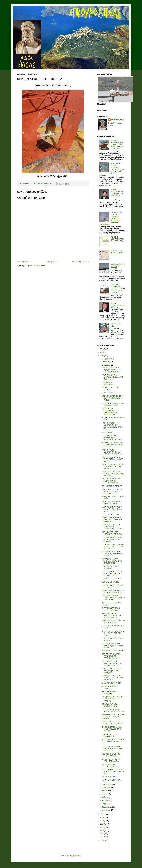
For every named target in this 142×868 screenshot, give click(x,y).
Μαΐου (104, 797)
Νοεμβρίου (106, 362)
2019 (102, 821)
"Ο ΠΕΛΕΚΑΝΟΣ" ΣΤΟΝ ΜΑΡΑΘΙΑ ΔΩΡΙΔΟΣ (111, 609)
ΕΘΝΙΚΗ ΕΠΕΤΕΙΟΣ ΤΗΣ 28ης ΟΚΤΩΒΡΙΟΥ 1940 (113, 404)
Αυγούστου (106, 788)
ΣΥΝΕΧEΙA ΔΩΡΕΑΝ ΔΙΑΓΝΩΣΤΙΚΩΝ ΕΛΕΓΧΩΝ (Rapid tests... (113, 377)
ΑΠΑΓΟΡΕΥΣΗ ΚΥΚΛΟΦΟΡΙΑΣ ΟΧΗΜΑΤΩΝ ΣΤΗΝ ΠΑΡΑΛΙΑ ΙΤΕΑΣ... (110, 412)
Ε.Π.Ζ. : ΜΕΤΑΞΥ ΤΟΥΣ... (111, 514)
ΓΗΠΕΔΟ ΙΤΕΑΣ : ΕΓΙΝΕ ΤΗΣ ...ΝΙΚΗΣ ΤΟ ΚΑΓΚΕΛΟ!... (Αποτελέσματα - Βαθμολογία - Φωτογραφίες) (112, 218)
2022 (102, 356)
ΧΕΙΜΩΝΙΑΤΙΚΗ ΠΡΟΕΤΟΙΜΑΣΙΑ (109, 383)
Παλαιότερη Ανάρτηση (80, 262)
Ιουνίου (105, 794)
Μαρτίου (105, 804)
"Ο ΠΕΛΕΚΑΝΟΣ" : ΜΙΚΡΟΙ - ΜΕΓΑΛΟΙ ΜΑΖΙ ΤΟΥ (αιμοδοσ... (112, 539)
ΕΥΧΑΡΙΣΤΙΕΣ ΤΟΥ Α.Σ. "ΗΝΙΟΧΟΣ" (110, 567)
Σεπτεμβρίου (107, 784)
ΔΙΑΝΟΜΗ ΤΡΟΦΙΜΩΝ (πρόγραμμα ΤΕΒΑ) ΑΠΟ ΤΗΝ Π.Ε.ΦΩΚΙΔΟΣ (112, 370)
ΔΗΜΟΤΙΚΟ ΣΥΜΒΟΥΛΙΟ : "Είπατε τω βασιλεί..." (111, 503)
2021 (102, 814)
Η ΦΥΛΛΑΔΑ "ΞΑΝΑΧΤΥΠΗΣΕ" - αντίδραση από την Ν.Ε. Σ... (113, 742)
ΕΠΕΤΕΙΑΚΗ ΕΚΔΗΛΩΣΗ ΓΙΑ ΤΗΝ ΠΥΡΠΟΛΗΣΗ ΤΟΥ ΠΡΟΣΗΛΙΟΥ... (112, 466)
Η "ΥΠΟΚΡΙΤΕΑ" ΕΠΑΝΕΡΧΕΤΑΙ (117, 252)
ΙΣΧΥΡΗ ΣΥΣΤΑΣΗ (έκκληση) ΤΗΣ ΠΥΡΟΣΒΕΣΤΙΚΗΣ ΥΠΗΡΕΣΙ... (112, 729)
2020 (102, 818)
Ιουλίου (105, 791)
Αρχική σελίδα (52, 262)
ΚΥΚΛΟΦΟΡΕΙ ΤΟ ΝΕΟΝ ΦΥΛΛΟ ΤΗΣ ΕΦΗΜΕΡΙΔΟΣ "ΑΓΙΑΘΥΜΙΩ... (113, 474)
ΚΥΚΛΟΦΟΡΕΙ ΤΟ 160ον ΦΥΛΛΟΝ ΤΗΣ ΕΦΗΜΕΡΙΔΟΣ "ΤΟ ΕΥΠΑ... (113, 527)
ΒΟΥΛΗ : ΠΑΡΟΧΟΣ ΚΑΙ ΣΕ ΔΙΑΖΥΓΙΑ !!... (118, 305)
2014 (102, 837)
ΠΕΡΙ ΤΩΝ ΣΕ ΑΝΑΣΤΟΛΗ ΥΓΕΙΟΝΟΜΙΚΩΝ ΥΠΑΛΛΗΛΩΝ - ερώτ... (111, 656)
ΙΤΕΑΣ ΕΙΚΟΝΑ (107, 432)
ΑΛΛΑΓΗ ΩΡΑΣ (107, 393)
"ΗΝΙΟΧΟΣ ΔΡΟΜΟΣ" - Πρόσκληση (110, 693)
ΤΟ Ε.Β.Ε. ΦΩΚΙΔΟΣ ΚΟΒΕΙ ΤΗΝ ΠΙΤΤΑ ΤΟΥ (117, 239)
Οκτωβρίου (106, 365)
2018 (102, 824)
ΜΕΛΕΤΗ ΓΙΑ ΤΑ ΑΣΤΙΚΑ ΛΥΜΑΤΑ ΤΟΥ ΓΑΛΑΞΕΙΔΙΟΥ (113, 710)
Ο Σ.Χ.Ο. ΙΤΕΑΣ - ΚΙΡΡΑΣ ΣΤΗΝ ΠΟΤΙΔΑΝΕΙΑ (111, 760)
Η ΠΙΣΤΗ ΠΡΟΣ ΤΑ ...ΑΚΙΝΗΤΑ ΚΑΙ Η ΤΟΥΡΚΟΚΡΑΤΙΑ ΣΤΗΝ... (113, 633)
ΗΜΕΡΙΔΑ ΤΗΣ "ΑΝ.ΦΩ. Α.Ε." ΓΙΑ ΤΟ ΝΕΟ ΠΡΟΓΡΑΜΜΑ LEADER (113, 445)
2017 (102, 827)
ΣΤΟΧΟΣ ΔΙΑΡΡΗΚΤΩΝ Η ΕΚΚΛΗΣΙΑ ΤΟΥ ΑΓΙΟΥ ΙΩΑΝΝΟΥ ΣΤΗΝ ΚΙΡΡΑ (117, 145)
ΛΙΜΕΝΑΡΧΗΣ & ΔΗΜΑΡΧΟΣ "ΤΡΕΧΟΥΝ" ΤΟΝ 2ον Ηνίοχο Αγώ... (113, 699)
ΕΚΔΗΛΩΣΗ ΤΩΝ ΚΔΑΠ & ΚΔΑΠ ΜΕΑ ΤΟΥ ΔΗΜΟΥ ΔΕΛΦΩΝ (112, 520)
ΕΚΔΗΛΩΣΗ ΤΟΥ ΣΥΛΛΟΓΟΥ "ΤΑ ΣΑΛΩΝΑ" (113, 586)
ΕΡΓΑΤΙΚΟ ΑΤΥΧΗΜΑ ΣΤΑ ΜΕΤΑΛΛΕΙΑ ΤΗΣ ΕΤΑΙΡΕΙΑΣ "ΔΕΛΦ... (111, 481)
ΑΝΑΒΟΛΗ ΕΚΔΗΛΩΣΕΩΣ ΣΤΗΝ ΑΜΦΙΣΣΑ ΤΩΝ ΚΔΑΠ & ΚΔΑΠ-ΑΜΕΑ (113, 598)
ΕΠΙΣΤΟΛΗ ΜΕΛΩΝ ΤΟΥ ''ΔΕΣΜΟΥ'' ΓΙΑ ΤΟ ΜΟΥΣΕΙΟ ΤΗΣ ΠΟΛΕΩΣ (118, 289)
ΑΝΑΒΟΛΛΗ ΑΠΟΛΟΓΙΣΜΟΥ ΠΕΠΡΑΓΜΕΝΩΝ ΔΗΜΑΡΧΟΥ (117, 193)
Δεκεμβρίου (106, 359)
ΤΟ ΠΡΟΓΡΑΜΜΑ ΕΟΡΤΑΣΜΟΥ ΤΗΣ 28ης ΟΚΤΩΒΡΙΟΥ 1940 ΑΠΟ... (112, 452)
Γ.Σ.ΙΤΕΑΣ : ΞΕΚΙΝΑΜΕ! (110, 582)
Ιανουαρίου (106, 810)
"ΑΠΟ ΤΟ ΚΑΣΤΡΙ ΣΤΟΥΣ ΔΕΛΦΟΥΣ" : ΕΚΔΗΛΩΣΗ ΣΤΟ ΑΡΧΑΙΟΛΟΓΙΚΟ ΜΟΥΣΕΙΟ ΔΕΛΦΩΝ (112, 169)
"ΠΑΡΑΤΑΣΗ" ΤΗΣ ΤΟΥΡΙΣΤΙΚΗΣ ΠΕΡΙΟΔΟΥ (112, 723)
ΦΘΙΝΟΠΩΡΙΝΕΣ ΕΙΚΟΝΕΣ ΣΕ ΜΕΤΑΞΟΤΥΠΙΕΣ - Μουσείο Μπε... (113, 772)
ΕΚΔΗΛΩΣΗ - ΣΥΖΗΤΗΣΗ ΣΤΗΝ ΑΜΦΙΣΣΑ (111, 755)
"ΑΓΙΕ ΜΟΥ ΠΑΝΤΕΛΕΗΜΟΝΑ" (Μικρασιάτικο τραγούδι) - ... (113, 592)
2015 (102, 834)
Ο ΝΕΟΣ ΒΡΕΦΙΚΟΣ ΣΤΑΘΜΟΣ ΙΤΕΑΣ (109, 705)
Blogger (78, 856)
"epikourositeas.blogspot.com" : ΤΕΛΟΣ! (118, 266)
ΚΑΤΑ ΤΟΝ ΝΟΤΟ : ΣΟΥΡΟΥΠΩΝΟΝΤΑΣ (111, 765)
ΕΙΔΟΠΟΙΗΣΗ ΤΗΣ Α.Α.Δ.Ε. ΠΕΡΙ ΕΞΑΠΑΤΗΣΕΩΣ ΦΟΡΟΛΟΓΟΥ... (112, 574)
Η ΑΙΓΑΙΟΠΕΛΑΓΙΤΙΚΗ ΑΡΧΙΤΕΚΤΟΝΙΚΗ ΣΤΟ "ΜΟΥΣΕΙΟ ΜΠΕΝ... (111, 615)
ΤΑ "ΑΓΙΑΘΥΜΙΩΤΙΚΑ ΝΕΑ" (112, 683)
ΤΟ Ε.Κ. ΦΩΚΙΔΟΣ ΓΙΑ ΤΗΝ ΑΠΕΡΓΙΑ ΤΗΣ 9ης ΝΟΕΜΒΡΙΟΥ (112, 491)
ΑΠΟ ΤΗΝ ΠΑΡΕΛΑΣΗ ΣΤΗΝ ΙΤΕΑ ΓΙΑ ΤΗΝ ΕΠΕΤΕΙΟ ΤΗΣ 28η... (112, 398)
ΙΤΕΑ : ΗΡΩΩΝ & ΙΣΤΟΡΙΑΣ (112, 486)
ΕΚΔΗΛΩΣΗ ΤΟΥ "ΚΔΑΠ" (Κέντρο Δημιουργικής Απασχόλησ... (111, 671)
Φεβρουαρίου (107, 807)
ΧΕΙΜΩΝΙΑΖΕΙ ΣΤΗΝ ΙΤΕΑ (111, 579)
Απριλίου (105, 800)
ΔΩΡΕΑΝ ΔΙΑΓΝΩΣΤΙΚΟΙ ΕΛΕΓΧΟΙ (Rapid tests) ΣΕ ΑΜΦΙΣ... (112, 459)
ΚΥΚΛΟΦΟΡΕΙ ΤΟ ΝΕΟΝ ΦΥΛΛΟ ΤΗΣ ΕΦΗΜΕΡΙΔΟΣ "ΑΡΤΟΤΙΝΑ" (113, 678)
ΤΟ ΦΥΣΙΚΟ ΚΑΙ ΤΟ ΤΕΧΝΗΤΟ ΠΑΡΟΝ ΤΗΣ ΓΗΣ (113, 622)
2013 (102, 840)
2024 (102, 349)
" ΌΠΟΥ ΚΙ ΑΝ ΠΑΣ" (109, 777)
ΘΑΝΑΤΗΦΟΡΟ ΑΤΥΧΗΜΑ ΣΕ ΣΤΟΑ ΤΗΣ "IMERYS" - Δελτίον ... (113, 717)
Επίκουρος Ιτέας (118, 120)
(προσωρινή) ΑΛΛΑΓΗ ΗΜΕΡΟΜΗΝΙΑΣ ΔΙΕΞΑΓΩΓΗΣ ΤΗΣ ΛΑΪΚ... (112, 437)
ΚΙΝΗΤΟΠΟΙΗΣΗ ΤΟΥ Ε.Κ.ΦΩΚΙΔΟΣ (110, 735)
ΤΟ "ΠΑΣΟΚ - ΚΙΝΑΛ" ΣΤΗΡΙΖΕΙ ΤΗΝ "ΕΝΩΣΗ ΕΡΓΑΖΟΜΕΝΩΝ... (112, 561)
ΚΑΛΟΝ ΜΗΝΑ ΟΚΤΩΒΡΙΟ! (112, 780)
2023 (102, 352)
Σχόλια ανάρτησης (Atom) (36, 266)
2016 (102, 831)
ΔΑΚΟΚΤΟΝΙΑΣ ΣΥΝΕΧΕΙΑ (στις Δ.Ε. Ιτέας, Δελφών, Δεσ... (112, 509)
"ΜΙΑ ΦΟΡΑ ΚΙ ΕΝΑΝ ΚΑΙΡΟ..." (113, 651)
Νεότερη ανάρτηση (24, 262)
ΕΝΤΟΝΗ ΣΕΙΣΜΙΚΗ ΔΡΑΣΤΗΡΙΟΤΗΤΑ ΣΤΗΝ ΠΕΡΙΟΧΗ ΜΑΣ (112, 663)
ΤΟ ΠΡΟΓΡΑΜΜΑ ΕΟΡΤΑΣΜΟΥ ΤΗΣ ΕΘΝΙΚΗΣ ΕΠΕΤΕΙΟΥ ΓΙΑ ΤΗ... (112, 426)
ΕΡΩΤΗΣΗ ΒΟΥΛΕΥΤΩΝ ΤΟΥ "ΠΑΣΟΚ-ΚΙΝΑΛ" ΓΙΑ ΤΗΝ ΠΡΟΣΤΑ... (113, 547)
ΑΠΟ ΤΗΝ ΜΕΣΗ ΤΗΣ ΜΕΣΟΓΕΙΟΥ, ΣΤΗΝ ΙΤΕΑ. (112, 533)
